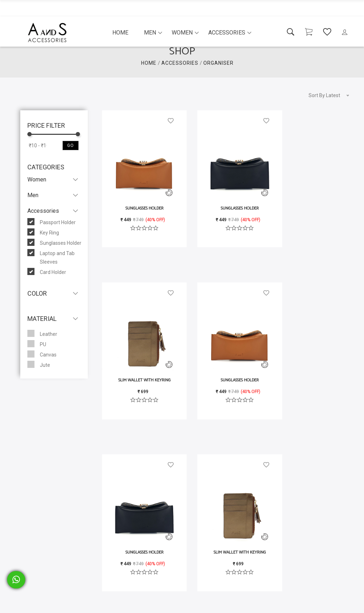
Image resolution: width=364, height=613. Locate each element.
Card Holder (47, 271)
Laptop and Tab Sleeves (51, 257)
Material (42, 319)
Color (37, 293)
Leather (42, 333)
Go (71, 146)
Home (120, 33)
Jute (39, 364)
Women (182, 33)
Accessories (227, 33)
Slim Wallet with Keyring (310, 193)
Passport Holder (52, 222)
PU (37, 344)
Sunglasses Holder (54, 242)
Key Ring (43, 232)
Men (150, 33)
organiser (218, 63)
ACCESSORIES (180, 63)
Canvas (42, 354)
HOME (149, 63)
